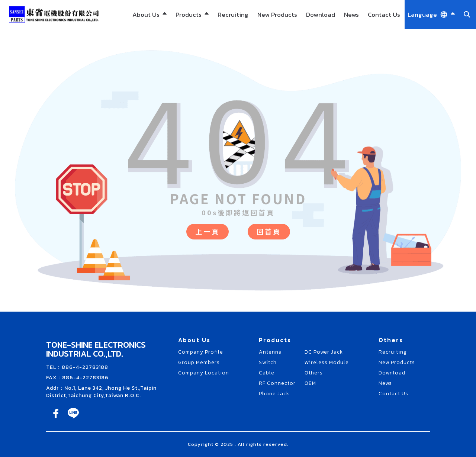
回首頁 (269, 231)
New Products (277, 15)
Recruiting (233, 15)
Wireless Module (327, 362)
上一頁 (208, 231)
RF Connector (277, 383)
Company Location (204, 373)
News (351, 15)
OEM (310, 383)
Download (321, 15)
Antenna (270, 352)
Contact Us (384, 15)
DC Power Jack (324, 352)
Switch (268, 362)
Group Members (199, 362)
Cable (267, 373)
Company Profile (201, 352)
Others (314, 373)
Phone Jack (274, 394)
